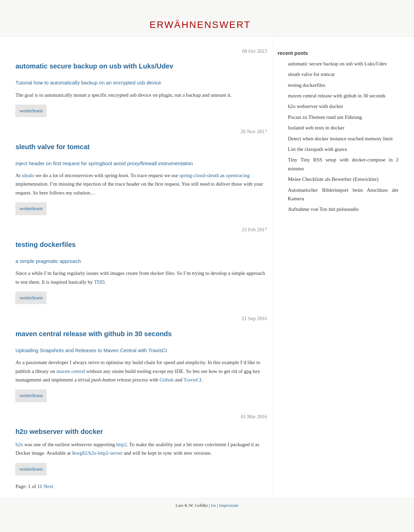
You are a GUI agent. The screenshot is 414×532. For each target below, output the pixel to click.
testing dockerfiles (307, 85)
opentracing (238, 175)
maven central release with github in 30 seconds (337, 96)
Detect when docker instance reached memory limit (340, 139)
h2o (19, 444)
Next (49, 486)
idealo (28, 175)
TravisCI (193, 380)
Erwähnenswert (200, 25)
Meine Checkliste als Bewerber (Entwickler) (333, 179)
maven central (71, 371)
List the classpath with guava (317, 149)
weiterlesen (31, 111)
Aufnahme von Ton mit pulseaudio (323, 209)
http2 (122, 444)
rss (213, 505)
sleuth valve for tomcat (311, 74)
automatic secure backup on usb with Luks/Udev (338, 64)
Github (167, 380)
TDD (99, 282)
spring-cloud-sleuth (199, 175)
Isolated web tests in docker (316, 128)
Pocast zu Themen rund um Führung (325, 117)
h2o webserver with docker (316, 106)
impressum (229, 505)
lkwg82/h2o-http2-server (97, 453)
